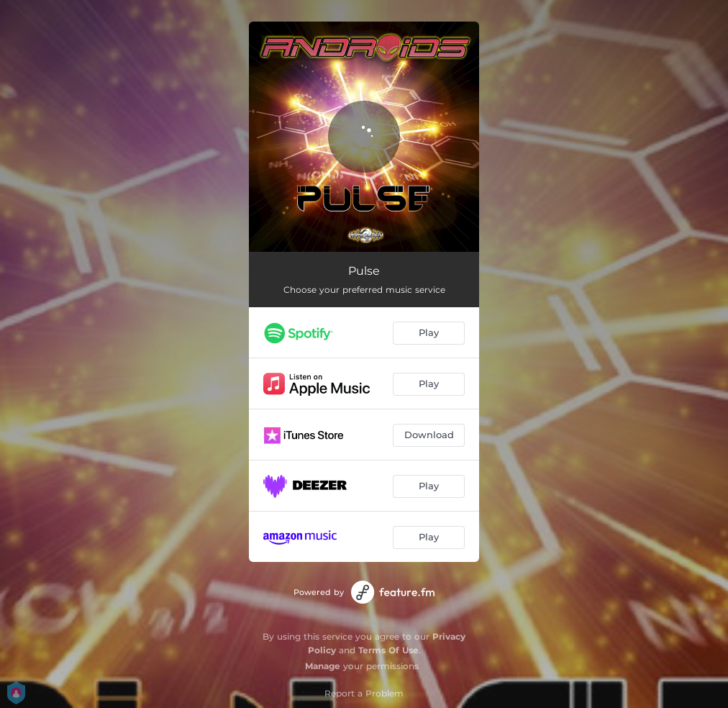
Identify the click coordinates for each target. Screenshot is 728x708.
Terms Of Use (388, 650)
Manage (323, 666)
